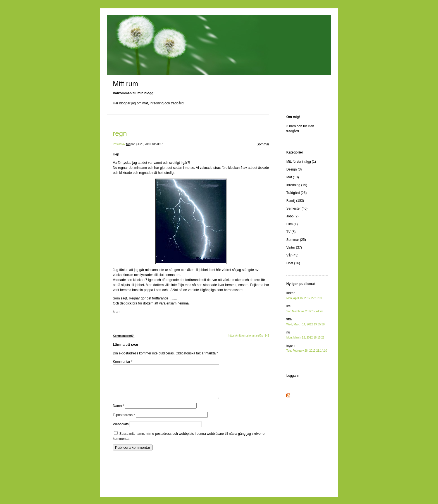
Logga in (293, 376)
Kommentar (123, 362)
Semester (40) (297, 208)
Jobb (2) (292, 216)
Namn (118, 412)
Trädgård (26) (297, 193)
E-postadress (124, 422)
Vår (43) (292, 255)
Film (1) (292, 224)
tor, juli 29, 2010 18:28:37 (147, 144)
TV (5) (291, 232)
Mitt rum (125, 84)
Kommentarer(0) (124, 336)
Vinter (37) (294, 248)
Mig (128, 144)
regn (120, 133)
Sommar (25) (296, 240)
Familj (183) (295, 201)
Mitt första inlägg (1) (301, 162)
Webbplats (121, 431)
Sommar (263, 144)
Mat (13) (293, 177)
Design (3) (294, 169)
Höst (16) (293, 263)
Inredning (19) (297, 185)
